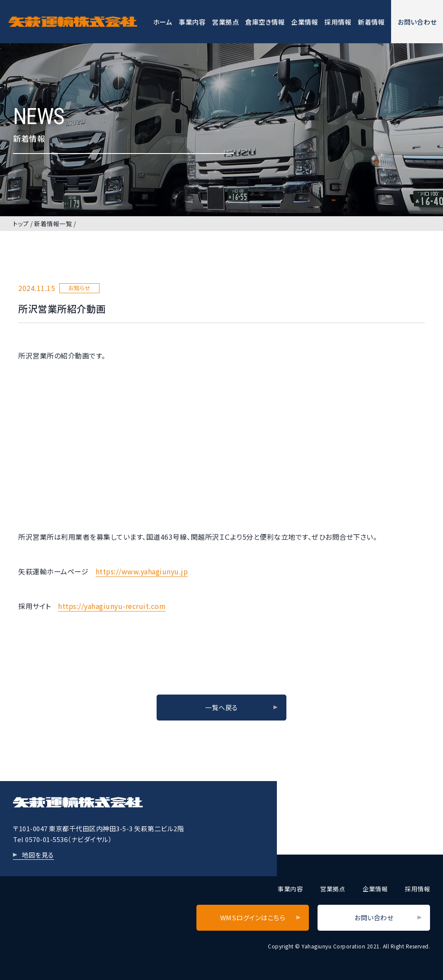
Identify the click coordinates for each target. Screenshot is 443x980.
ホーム (163, 22)
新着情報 (371, 22)
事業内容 (192, 22)
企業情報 (305, 22)
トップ (21, 224)
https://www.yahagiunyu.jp (142, 571)
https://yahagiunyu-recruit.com (112, 606)
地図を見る (38, 855)
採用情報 (338, 22)
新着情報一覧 (53, 224)
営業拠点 (225, 22)
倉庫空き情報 (265, 22)
